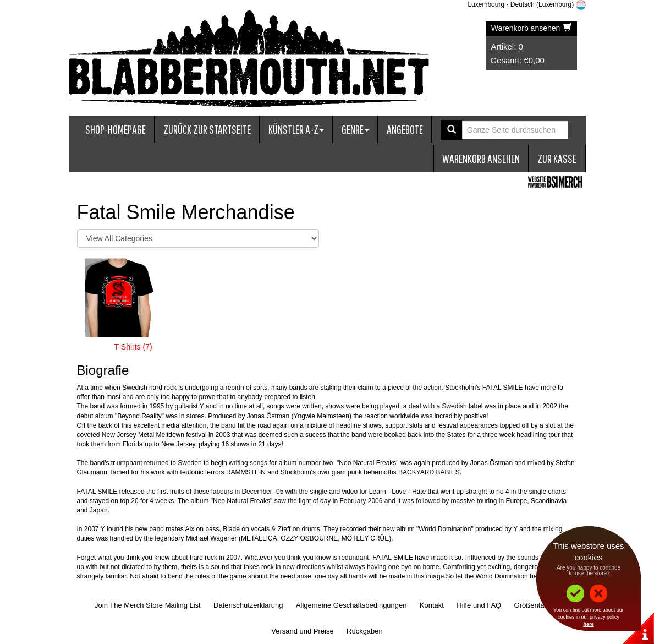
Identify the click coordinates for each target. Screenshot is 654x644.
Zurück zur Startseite (207, 129)
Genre (355, 129)
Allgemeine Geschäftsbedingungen (351, 605)
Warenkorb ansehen (532, 28)
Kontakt (432, 605)
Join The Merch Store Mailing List (148, 605)
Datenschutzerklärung (248, 605)
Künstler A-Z (296, 129)
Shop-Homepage (116, 129)
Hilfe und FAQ (479, 605)
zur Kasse (557, 158)
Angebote (405, 129)
